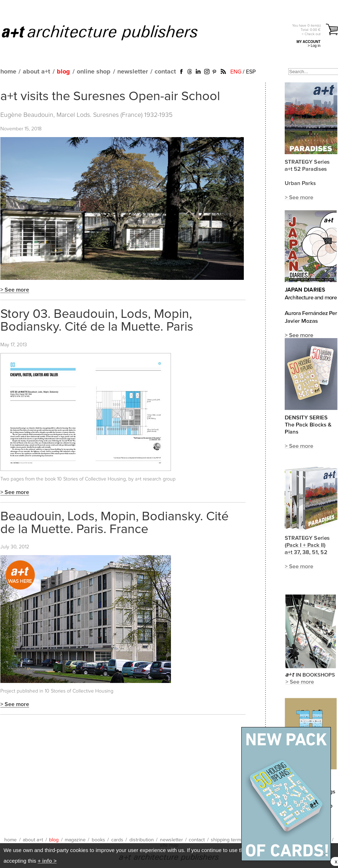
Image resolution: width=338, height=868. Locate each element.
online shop (94, 72)
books (98, 840)
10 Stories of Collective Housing (79, 691)
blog (63, 72)
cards (117, 840)
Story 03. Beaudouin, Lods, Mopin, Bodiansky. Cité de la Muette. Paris (97, 321)
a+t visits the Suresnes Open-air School (110, 97)
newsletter (133, 72)
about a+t (36, 72)
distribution (142, 840)
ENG (236, 72)
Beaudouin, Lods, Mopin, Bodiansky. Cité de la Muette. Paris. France (114, 523)
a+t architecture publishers (109, 32)
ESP (251, 72)
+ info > (47, 861)
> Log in (314, 46)
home (8, 72)
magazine (75, 840)
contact (165, 72)
